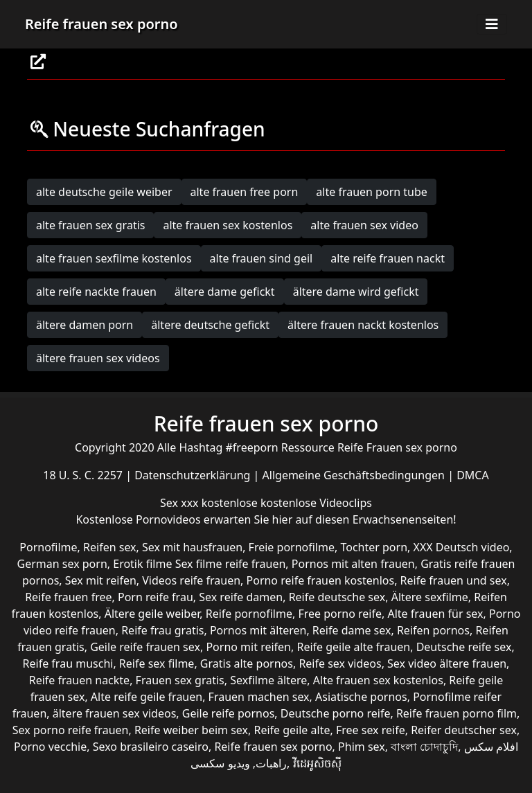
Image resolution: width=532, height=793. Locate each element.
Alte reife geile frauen (147, 697)
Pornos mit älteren (258, 630)
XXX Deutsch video (462, 547)
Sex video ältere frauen (447, 663)
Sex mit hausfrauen (192, 547)
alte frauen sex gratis (90, 225)
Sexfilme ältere (268, 680)
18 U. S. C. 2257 (84, 475)
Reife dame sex (352, 630)
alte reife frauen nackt (388, 258)
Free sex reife (371, 730)
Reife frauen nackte (79, 680)
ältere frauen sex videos (98, 358)
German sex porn (62, 564)
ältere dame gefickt (225, 292)
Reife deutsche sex (337, 597)
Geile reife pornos (229, 713)
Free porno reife (340, 614)
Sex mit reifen (101, 580)
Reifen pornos (433, 630)
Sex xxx (181, 503)
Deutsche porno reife (336, 713)
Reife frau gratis (162, 630)
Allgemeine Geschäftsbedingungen (355, 475)
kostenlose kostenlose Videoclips (287, 503)
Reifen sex (110, 547)
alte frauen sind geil (261, 258)
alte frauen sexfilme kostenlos (114, 258)
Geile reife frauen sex (145, 647)
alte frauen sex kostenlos (228, 225)
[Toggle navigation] (492, 24)
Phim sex (362, 747)
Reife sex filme (157, 663)
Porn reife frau (156, 597)
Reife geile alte (292, 730)
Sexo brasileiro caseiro (151, 747)
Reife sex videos (340, 663)
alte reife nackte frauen (96, 292)
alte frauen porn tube (372, 192)
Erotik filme (142, 564)
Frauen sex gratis (180, 680)
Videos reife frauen (191, 580)
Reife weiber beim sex (191, 730)
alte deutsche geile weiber (104, 192)
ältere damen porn (85, 325)
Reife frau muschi (68, 663)
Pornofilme (48, 547)
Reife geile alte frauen (353, 647)
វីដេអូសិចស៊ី (317, 763)
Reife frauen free (68, 597)
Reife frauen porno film (456, 713)
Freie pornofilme (292, 547)
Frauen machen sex (259, 697)
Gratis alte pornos (247, 663)
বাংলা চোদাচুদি (424, 747)
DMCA (473, 475)
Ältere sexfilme (430, 597)
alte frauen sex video (364, 225)
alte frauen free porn (245, 192)
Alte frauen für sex (435, 614)
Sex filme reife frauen (231, 564)
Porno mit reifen (248, 647)
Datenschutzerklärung (194, 475)
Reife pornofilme (249, 614)
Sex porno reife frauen (71, 730)
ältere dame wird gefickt (356, 292)
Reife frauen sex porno (101, 24)
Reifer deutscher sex (464, 730)
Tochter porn (374, 547)
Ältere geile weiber (152, 614)
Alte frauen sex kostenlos (378, 680)
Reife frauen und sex (454, 580)
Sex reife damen (241, 597)
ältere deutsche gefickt (210, 325)
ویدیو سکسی (220, 763)
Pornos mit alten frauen (353, 564)
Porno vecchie (50, 747)
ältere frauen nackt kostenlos (363, 325)
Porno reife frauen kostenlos (321, 580)
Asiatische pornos (361, 697)
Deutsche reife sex (464, 647)
